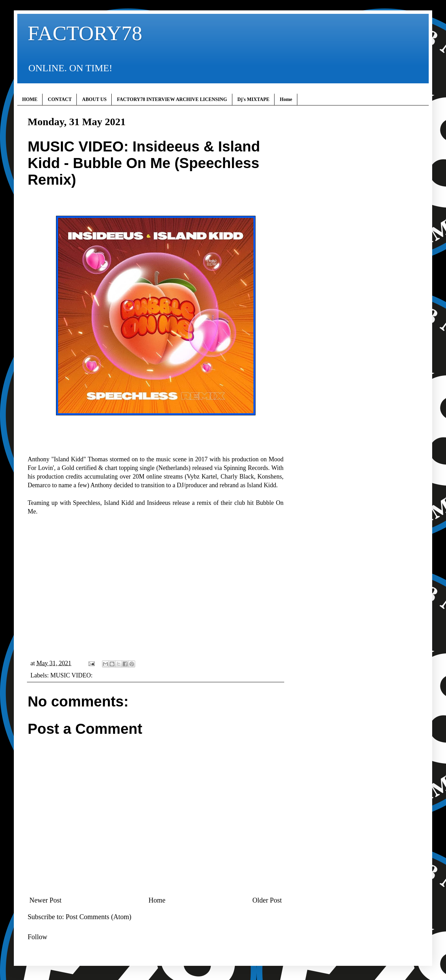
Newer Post (45, 900)
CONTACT (60, 99)
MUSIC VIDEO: (71, 675)
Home (286, 99)
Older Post (267, 900)
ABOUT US (94, 99)
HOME (30, 99)
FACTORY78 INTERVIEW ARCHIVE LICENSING (172, 99)
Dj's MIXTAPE (254, 99)
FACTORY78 (85, 33)
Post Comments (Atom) (99, 917)
